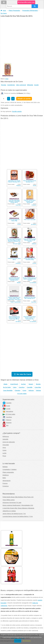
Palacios (19, 186)
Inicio (3, 10)
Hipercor (7, 420)
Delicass (34, 244)
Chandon (34, 205)
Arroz (4, 448)
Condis (6, 409)
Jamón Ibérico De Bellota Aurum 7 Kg (14, 514)
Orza (7, 79)
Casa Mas (18, 205)
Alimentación (7, 481)
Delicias (38, 390)
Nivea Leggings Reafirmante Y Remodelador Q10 (18, 505)
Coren (24, 390)
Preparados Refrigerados (30, 10)
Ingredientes (11, 85)
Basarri (31, 384)
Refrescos (6, 436)
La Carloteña (33, 283)
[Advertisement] (22, 40)
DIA (5, 425)
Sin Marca (34, 224)
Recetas (4, 85)
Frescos (5, 483)
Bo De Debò (7, 387)
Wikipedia (30, 85)
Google (36, 85)
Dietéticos (6, 475)
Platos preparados (8, 472)
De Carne (4, 13)
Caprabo (7, 403)
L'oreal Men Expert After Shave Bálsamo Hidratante (18, 508)
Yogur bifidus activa (9, 500)
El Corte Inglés (9, 414)
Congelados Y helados (9, 469)
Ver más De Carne (24, 374)
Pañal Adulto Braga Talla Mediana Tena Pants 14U (18, 497)
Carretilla (30, 387)
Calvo (15, 387)
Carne (4, 450)
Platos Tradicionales (16, 302)
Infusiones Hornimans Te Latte (12, 503)
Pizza (4, 456)
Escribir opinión (17, 111)
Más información (27, 641)
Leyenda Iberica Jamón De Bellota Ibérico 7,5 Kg (18, 516)
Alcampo (7, 423)
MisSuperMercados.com (26, 2)
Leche (4, 453)
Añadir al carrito (24, 99)
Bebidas (5, 467)
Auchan (23, 384)
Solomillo (5, 439)
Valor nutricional (21, 85)
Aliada (5, 384)
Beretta (38, 384)
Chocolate (6, 445)
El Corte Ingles (17, 244)
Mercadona (8, 411)
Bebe (4, 478)
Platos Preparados (14, 10)
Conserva (6, 486)
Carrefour (22, 387)
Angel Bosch (14, 384)
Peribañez (18, 263)
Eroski (35, 186)
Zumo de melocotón (9, 442)
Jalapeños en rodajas (9, 511)
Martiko (19, 283)
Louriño (34, 263)
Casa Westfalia (8, 390)
